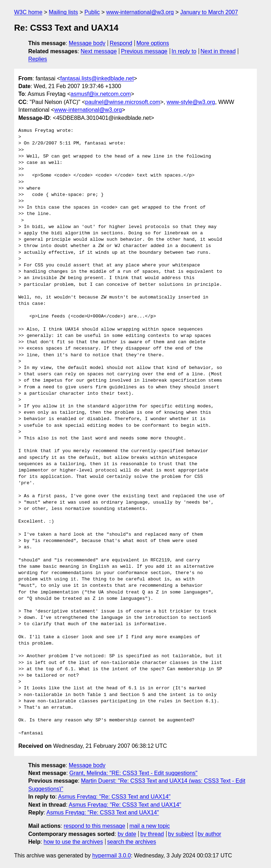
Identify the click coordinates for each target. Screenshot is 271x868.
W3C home (28, 12)
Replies (38, 59)
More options (153, 43)
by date (127, 834)
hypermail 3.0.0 (111, 855)
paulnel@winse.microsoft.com (123, 102)
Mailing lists (63, 12)
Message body (87, 43)
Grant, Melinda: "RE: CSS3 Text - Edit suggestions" (134, 773)
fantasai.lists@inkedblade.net (97, 78)
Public (92, 12)
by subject (181, 834)
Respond (121, 43)
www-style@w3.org (191, 102)
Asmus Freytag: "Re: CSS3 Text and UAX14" (114, 797)
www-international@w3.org (140, 12)
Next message (99, 51)
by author (209, 834)
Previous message (144, 51)
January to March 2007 (209, 12)
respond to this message (94, 826)
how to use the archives (73, 842)
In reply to (184, 51)
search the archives (132, 842)
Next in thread (218, 51)
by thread (152, 834)
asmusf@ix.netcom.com (101, 94)
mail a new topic (150, 826)
